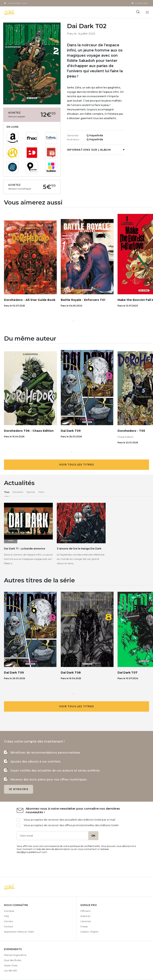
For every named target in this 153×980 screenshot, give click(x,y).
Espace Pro (142, 3)
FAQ (6, 916)
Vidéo (41, 492)
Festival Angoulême (15, 955)
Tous (7, 492)
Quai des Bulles (13, 960)
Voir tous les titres (76, 465)
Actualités (18, 492)
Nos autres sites (18, 3)
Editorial (85, 916)
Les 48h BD (10, 971)
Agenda (31, 492)
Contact (9, 926)
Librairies (86, 921)
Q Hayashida (95, 135)
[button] (73, 321)
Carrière (8, 921)
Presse (84, 926)
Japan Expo (11, 965)
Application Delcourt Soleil (19, 932)
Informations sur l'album (96, 150)
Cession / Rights (89, 932)
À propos (9, 911)
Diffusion (86, 911)
